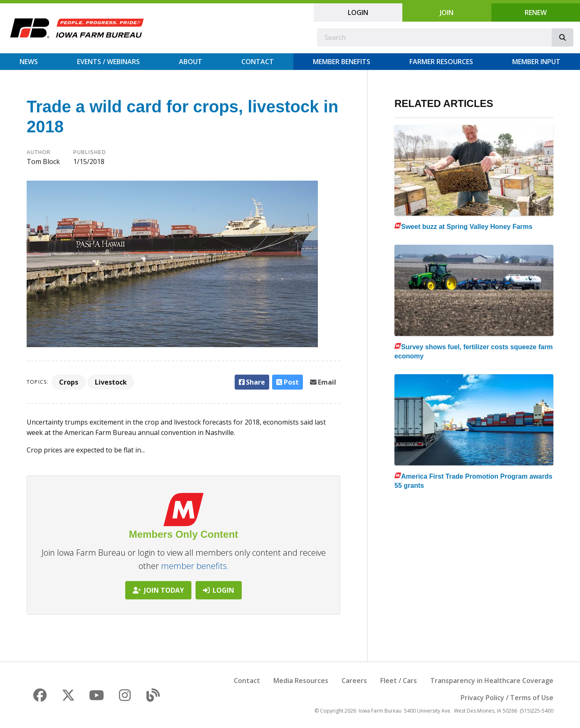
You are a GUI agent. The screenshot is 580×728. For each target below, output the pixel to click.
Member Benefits (342, 62)
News (29, 62)
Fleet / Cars (399, 681)
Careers (354, 681)
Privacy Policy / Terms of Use (507, 698)
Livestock (111, 382)
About (191, 62)
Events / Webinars (108, 62)
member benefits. (195, 566)
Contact (258, 62)
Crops (69, 382)
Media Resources (301, 681)
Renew (536, 12)
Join (447, 12)
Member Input (536, 62)
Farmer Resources (441, 62)
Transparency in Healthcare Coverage (492, 681)
